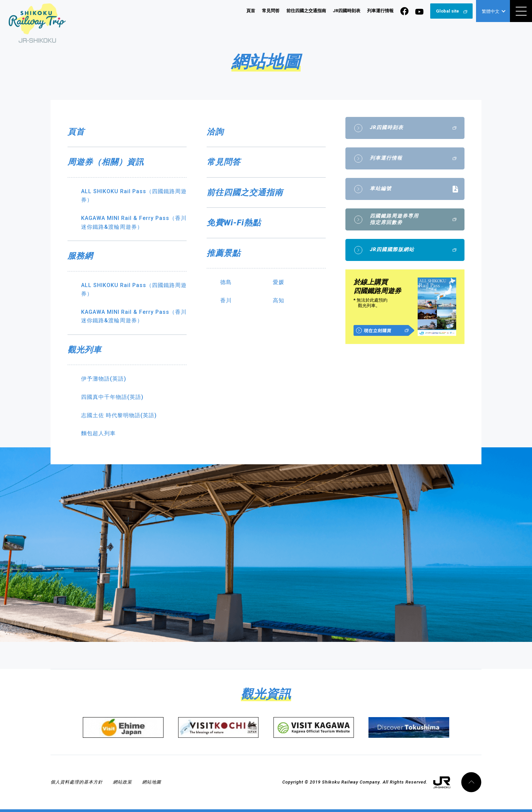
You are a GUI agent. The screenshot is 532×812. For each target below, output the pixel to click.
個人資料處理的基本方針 (77, 782)
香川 (226, 300)
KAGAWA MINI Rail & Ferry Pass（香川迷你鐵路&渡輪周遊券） (134, 222)
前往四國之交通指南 (306, 11)
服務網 (80, 256)
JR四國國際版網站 (392, 250)
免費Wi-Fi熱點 (234, 223)
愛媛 (279, 282)
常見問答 (271, 11)
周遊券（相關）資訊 (106, 162)
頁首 (251, 11)
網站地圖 (152, 782)
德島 (226, 282)
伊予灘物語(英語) (104, 379)
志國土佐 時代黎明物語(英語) (119, 415)
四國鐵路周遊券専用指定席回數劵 (394, 219)
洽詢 (215, 132)
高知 (279, 300)
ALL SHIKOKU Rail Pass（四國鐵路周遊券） (134, 196)
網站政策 (122, 782)
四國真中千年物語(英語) (112, 397)
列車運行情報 (380, 11)
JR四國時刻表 (347, 11)
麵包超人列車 (98, 433)
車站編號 (381, 189)
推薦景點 (224, 253)
